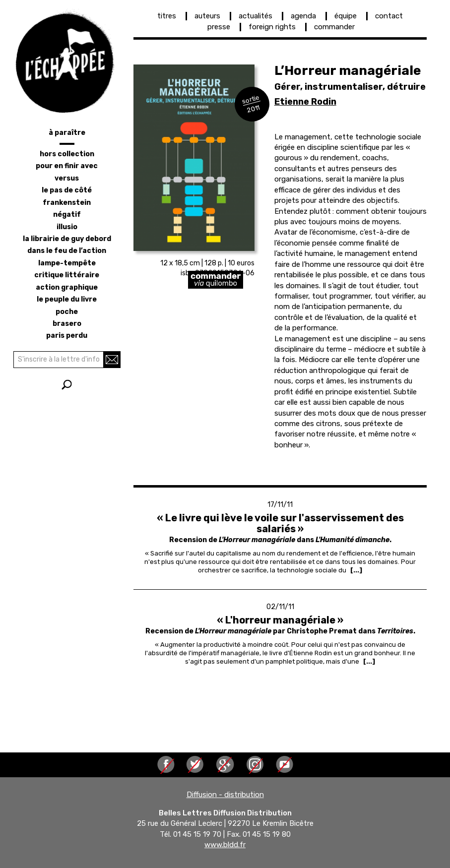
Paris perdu (67, 336)
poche (67, 312)
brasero (67, 324)
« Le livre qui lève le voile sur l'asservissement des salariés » (280, 523)
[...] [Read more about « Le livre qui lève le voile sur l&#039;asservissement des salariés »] (356, 570)
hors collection (67, 154)
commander (334, 27)
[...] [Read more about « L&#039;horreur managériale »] (369, 661)
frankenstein (67, 203)
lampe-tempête (67, 263)
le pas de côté (67, 190)
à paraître (67, 133)
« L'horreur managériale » (280, 620)
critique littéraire (67, 275)
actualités (256, 16)
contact (389, 16)
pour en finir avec (67, 166)
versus (67, 178)
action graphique (67, 287)
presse (219, 27)
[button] (194, 158)
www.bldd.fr (225, 845)
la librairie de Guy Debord (67, 239)
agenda (303, 16)
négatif (67, 215)
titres (167, 16)
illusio (67, 227)
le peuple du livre (67, 299)
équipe (346, 16)
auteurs (207, 16)
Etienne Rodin (305, 102)
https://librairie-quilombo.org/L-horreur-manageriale (249, 280)
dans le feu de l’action (67, 251)
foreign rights (272, 27)
